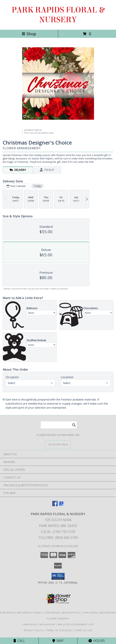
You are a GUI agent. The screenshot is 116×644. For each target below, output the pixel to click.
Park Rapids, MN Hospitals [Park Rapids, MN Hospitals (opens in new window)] (62, 613)
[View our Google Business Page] (61, 505)
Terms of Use (83, 630)
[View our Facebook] (55, 505)
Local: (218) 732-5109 (58, 532)
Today (37, 186)
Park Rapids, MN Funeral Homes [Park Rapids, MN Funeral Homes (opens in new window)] (21, 613)
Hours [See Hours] (97, 641)
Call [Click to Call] (19, 641)
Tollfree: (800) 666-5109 (58, 538)
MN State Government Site (76, 624)
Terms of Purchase (59, 630)
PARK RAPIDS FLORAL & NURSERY (58, 15)
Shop (29, 34)
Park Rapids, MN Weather (39, 624)
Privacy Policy (34, 630)
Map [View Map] (58, 641)
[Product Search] (59, 425)
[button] (58, 576)
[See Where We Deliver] (58, 444)
